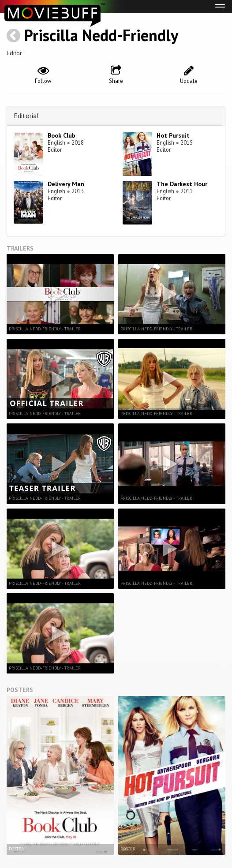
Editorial (26, 116)
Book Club (62, 135)
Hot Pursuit (173, 135)
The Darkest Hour (182, 184)
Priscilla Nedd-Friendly (101, 35)
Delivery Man (66, 184)
